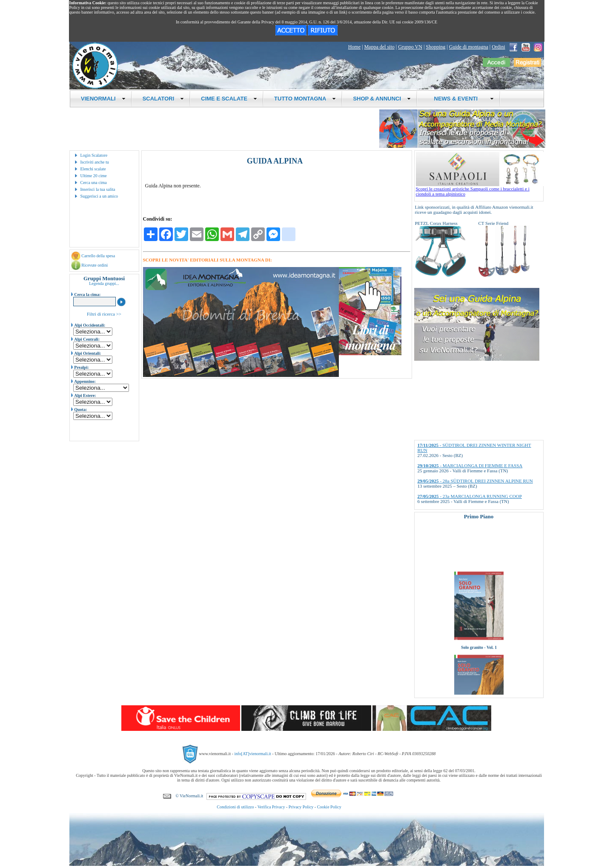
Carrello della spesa (98, 256)
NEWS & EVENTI (461, 99)
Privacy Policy (301, 807)
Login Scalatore (94, 155)
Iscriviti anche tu (95, 162)
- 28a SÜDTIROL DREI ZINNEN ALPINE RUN (475, 481)
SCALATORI (163, 99)
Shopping (435, 47)
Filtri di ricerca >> (104, 314)
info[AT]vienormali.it (252, 754)
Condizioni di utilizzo (235, 807)
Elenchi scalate (93, 169)
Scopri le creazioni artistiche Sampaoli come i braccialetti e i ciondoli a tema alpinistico (480, 189)
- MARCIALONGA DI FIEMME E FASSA (470, 466)
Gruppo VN (410, 47)
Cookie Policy (329, 807)
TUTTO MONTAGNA (305, 99)
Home (354, 47)
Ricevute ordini (95, 265)
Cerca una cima (94, 183)
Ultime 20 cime (94, 176)
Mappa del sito (379, 47)
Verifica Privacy (271, 807)
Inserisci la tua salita (98, 189)
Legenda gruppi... (104, 283)
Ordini (498, 47)
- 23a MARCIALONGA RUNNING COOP (470, 496)
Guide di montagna (469, 47)
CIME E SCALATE (229, 99)
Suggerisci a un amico (99, 196)
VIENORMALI (103, 99)
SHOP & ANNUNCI (382, 99)
